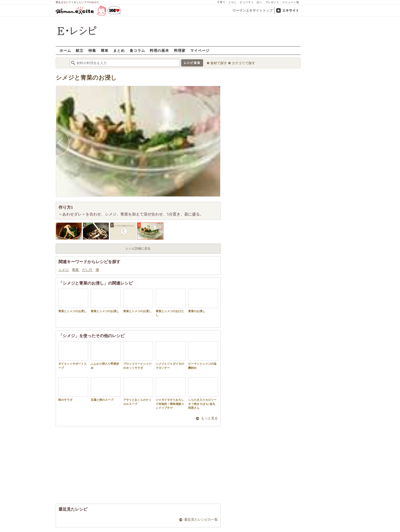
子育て (221, 2)
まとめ (119, 50)
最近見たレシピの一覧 (201, 519)
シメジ (64, 270)
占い (260, 2)
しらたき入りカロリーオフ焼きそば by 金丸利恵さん (203, 393)
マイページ (200, 50)
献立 (80, 50)
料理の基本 (159, 50)
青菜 (76, 270)
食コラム (137, 50)
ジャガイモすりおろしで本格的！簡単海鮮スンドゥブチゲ (171, 393)
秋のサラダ (73, 389)
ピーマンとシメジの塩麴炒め (203, 355)
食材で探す (219, 63)
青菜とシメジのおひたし (171, 303)
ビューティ (247, 2)
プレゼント (272, 2)
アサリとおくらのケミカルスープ (138, 391)
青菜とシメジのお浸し (73, 301)
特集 (92, 50)
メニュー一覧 (291, 2)
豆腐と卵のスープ (106, 389)
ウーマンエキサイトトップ (253, 10)
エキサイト (291, 10)
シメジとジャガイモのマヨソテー (171, 355)
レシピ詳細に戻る (138, 248)
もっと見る (209, 418)
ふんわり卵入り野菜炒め (106, 355)
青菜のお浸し (203, 301)
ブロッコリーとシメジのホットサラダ (138, 355)
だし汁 (88, 270)
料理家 (180, 50)
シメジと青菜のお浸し (86, 78)
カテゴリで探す (243, 63)
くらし (233, 2)
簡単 (105, 50)
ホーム (65, 50)
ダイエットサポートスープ (73, 355)
